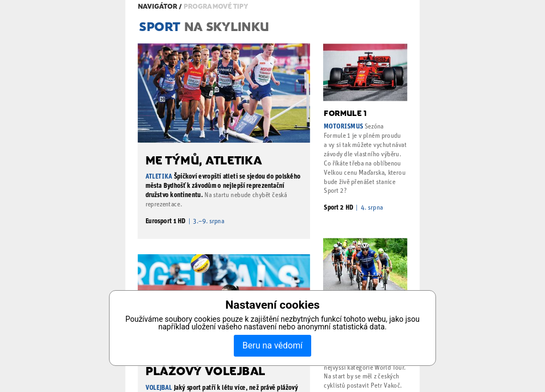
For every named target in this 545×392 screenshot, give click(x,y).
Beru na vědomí (272, 345)
